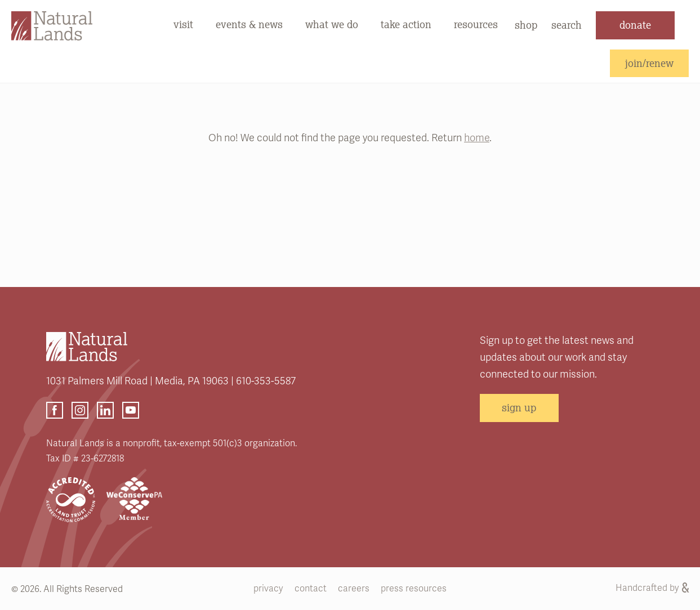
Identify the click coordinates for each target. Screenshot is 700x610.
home (477, 138)
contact (311, 589)
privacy (268, 589)
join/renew (649, 63)
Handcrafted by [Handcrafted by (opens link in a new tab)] (652, 588)
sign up (519, 407)
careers (354, 589)
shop (526, 25)
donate (635, 25)
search (567, 25)
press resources (414, 589)
